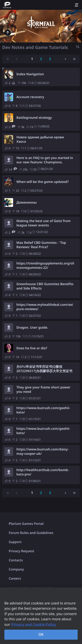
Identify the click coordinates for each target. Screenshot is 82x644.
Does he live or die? (32, 348)
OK (41, 634)
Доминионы (27, 202)
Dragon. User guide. (32, 328)
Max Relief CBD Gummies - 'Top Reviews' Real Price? (41, 245)
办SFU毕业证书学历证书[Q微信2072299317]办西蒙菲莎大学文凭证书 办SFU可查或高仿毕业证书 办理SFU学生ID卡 (44, 369)
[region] (41, 616)
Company (16, 569)
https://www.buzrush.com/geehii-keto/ (43, 410)
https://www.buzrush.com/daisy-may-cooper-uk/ (43, 452)
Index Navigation (30, 74)
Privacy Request (21, 551)
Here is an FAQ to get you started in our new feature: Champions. (45, 160)
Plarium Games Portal (26, 524)
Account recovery (30, 97)
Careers (15, 579)
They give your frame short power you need (43, 390)
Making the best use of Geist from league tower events (44, 223)
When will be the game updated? (43, 182)
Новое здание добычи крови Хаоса (40, 139)
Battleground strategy (34, 118)
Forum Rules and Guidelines (31, 533)
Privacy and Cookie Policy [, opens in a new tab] (34, 624)
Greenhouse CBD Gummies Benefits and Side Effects (45, 286)
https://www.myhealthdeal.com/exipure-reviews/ (45, 307)
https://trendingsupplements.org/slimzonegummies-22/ (45, 266)
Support (15, 542)
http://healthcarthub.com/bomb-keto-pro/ (43, 472)
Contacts (16, 560)
